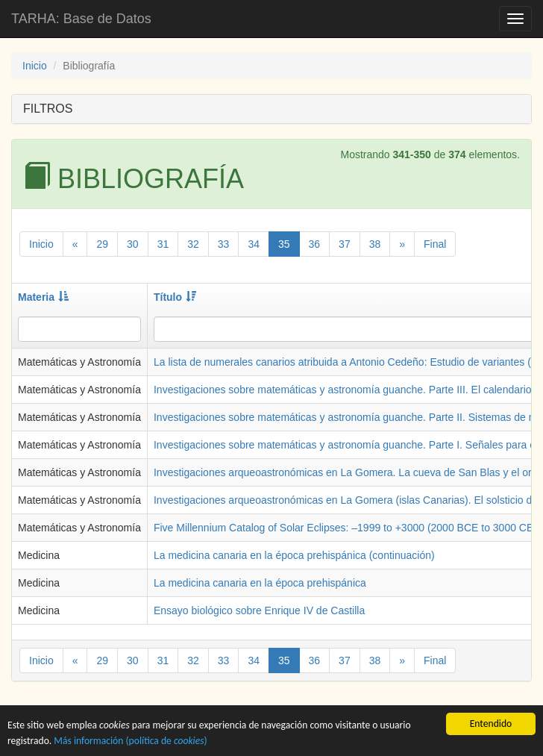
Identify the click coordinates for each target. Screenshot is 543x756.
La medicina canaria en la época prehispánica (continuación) (294, 555)
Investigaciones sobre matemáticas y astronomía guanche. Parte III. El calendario (343, 390)
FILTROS (48, 109)
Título (175, 297)
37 (345, 244)
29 (102, 244)
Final (435, 244)
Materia (43, 297)
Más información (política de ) (130, 741)
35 (284, 244)
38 (375, 244)
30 (133, 244)
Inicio (35, 66)
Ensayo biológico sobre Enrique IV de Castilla (259, 610)
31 (163, 244)
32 (193, 244)
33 (224, 244)
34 (254, 244)
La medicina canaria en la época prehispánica (260, 583)
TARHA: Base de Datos (81, 19)
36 (315, 244)
